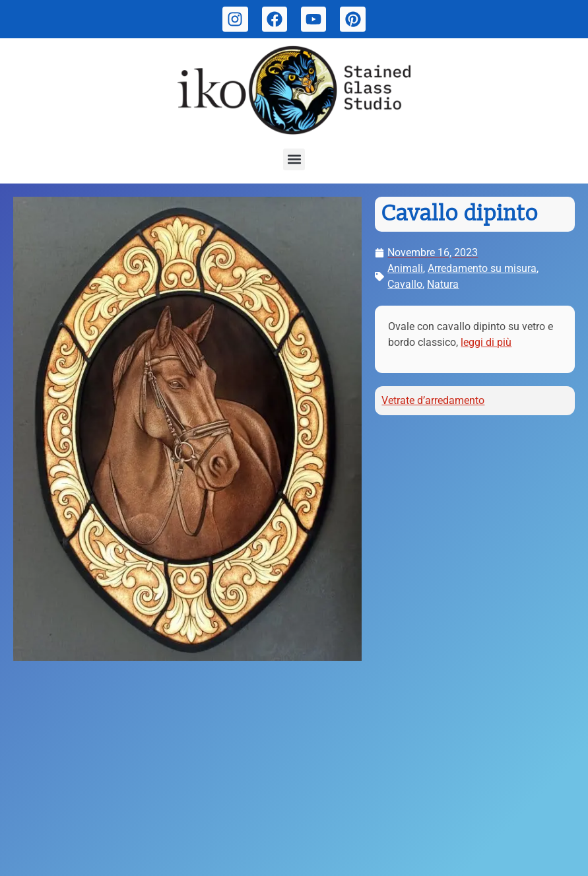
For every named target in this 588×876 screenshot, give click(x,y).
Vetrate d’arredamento (433, 400)
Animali (405, 268)
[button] (294, 159)
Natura (443, 284)
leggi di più (486, 342)
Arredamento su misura (482, 268)
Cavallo (405, 284)
